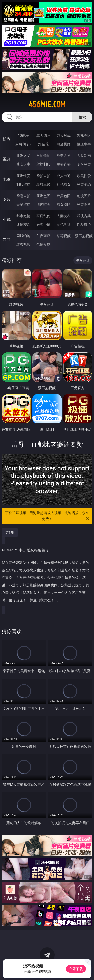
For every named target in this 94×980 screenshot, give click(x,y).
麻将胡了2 (23, 144)
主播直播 (64, 164)
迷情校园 (23, 224)
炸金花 (43, 144)
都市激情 (23, 216)
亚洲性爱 (23, 176)
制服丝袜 (23, 184)
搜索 (82, 117)
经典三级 (43, 184)
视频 (7, 159)
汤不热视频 (84, 236)
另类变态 (84, 184)
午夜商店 (43, 236)
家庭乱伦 (43, 216)
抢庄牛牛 (84, 144)
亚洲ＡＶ (23, 156)
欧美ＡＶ (64, 156)
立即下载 (76, 969)
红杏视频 (23, 244)
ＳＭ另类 (84, 164)
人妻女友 (64, 216)
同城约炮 (23, 236)
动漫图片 (84, 196)
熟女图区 (64, 204)
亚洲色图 (43, 196)
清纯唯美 (43, 204)
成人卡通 (64, 176)
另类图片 (84, 204)
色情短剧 (43, 244)
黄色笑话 (64, 224)
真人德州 (43, 136)
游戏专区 (84, 136)
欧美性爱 (84, 176)
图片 (7, 199)
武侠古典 (84, 216)
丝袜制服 (43, 164)
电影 (7, 179)
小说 (7, 219)
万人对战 (64, 136)
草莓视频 (64, 236)
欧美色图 (64, 196)
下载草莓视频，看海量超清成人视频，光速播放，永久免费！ (48, 516)
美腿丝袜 (23, 204)
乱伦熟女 (64, 184)
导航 (7, 239)
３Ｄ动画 (84, 156)
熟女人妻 (23, 164)
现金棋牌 (64, 144)
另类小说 (43, 224)
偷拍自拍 (43, 176)
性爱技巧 (84, 224)
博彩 (7, 139)
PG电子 (23, 136)
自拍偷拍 (43, 156)
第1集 (10, 532)
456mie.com (47, 104)
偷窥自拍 (23, 196)
